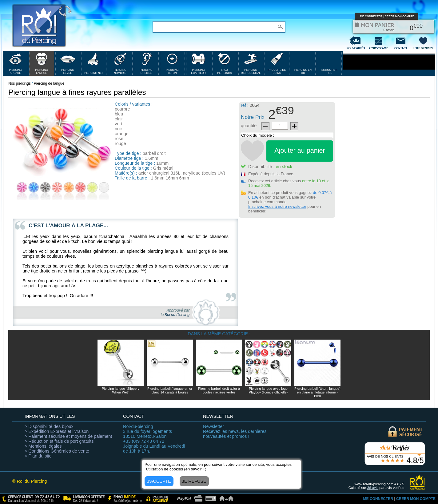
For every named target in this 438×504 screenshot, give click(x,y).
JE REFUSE (194, 481)
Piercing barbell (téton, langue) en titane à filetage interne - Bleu (317, 392)
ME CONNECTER (371, 16)
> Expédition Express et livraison (57, 431)
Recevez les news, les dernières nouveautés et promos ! (235, 431)
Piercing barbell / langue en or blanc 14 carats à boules (170, 390)
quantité (249, 126)
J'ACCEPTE (159, 481)
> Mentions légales (43, 446)
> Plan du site (38, 456)
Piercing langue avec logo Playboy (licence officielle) (268, 390)
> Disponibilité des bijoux (49, 426)
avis (373, 488)
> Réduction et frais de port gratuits (59, 441)
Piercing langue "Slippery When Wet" (121, 390)
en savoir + (195, 469)
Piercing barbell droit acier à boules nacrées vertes (219, 390)
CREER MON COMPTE (400, 16)
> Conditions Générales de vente (57, 451)
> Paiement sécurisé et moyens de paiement (68, 436)
